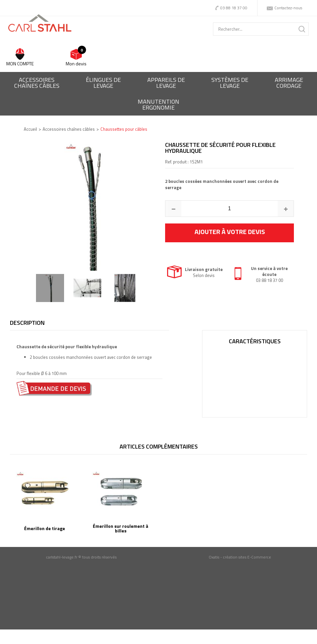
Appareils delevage (166, 83)
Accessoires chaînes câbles (69, 129)
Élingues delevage (103, 83)
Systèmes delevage (230, 83)
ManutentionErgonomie (158, 104)
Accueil (30, 129)
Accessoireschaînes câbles (37, 83)
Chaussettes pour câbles (124, 129)
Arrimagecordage (289, 83)
